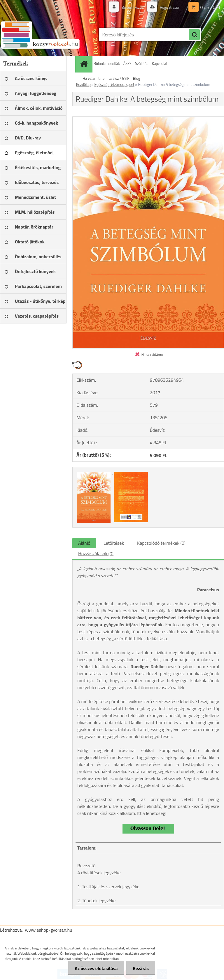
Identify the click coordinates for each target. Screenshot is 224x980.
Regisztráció (168, 7)
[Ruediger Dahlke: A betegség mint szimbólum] (148, 119)
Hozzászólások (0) (96, 553)
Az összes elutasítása (93, 968)
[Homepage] (85, 64)
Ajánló (84, 543)
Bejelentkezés (129, 7)
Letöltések (114, 543)
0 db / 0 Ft (210, 7)
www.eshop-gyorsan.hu (49, 930)
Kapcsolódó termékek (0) (161, 543)
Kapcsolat (160, 63)
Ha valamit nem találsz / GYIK (106, 78)
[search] (194, 35)
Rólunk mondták (107, 63)
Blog (137, 78)
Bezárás (140, 968)
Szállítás (142, 63)
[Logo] (40, 35)
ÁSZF (128, 63)
